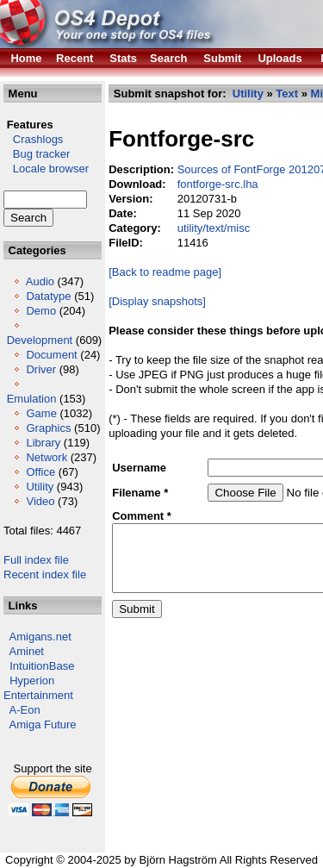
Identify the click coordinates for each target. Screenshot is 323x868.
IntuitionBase (42, 666)
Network (47, 457)
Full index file (36, 560)
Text (287, 94)
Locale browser (46, 169)
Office (40, 472)
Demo (41, 311)
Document (51, 355)
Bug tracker (37, 154)
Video (40, 501)
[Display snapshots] (157, 301)
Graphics (48, 428)
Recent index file (45, 575)
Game (41, 413)
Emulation (32, 399)
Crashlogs (33, 139)
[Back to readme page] (165, 272)
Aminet (27, 651)
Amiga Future (43, 724)
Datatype (48, 296)
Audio (40, 281)
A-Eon (25, 710)
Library (43, 443)
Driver (41, 369)
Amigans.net (40, 637)
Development (40, 340)
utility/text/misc (214, 228)
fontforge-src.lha (218, 184)
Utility (40, 487)
